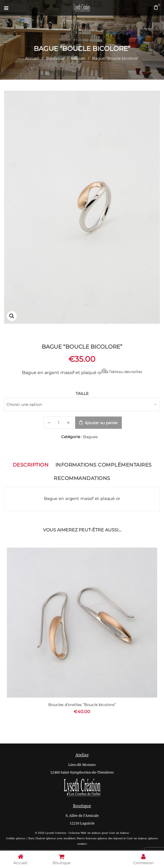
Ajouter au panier (101, 423)
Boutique (55, 58)
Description (31, 465)
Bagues (78, 58)
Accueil (32, 58)
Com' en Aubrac (119, 833)
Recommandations (82, 478)
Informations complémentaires (104, 465)
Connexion (143, 859)
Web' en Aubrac (91, 833)
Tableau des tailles (122, 371)
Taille (82, 394)
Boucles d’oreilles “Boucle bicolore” (82, 705)
